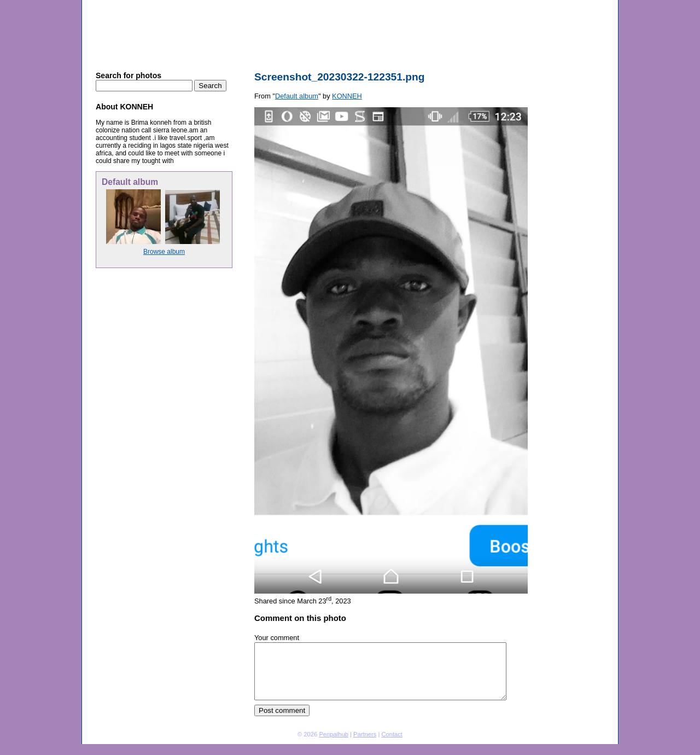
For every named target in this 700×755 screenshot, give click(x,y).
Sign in (561, 4)
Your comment (277, 638)
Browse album (164, 252)
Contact (392, 734)
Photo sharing (145, 4)
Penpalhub (334, 734)
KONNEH (184, 4)
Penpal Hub (140, 27)
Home (584, 4)
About (605, 4)
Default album (223, 4)
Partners (365, 734)
